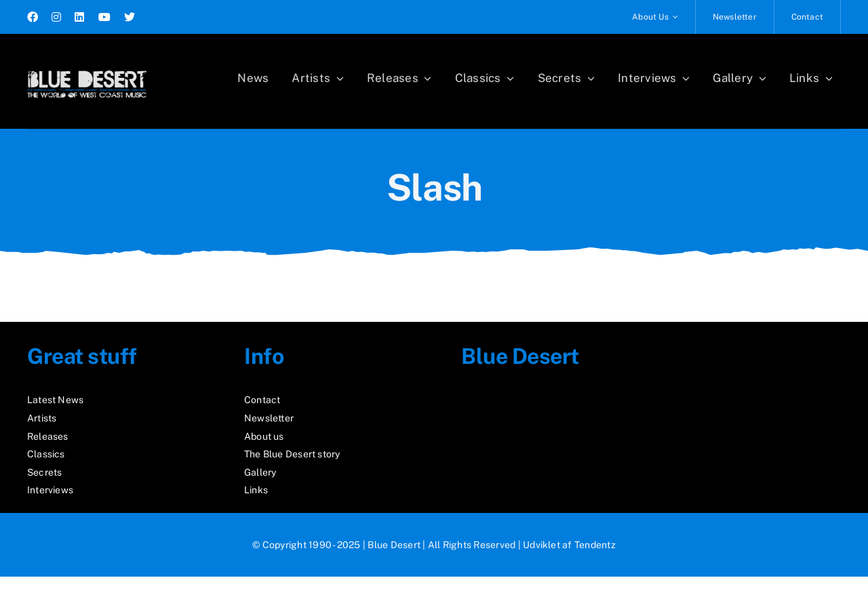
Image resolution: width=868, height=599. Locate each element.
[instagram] (56, 17)
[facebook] (33, 17)
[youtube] (104, 17)
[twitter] (130, 17)
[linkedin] (79, 17)
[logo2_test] (87, 66)
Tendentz (595, 545)
